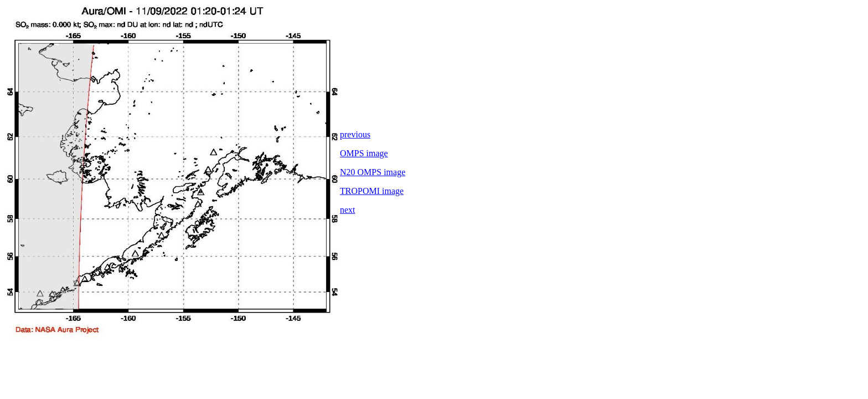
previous (355, 134)
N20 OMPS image (373, 172)
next (348, 210)
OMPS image (364, 153)
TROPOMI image (372, 191)
